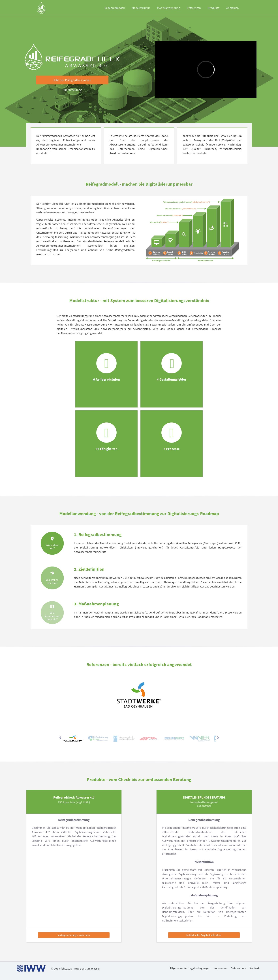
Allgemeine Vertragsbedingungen (190, 968)
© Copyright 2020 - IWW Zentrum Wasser (75, 968)
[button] (72, 80)
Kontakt (254, 968)
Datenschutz (238, 968)
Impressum (221, 968)
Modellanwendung (168, 8)
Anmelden (233, 8)
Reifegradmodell (115, 8)
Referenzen (194, 8)
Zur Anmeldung (72, 90)
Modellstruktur (141, 8)
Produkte (214, 8)
